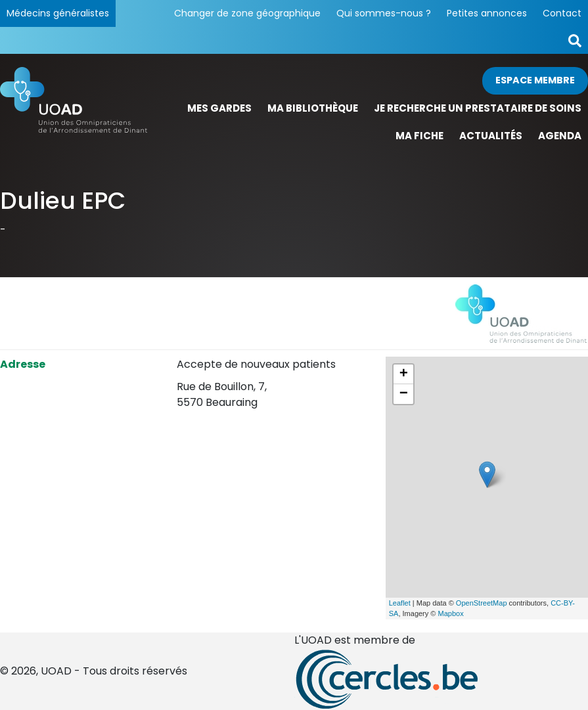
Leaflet (400, 603)
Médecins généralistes (58, 13)
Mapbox (451, 613)
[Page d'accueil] (74, 109)
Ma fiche (419, 136)
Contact (562, 13)
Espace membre (535, 80)
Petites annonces (487, 13)
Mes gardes (219, 108)
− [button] (404, 394)
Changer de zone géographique (247, 13)
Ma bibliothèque (313, 108)
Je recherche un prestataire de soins (478, 108)
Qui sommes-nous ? (384, 13)
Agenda (560, 136)
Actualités (491, 136)
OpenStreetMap (482, 603)
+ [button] (404, 374)
